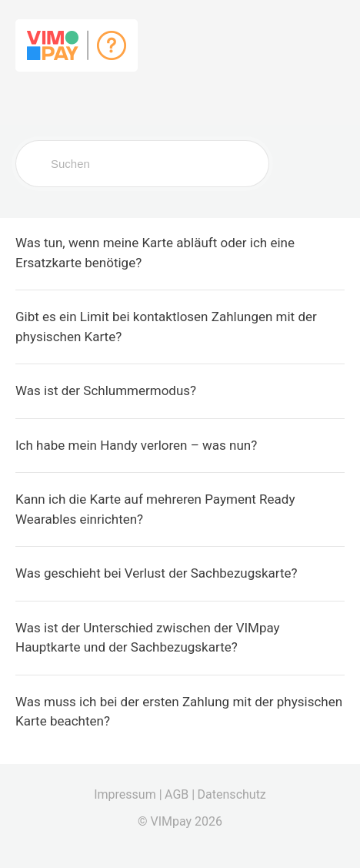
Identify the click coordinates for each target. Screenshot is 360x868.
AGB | (180, 794)
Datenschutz (232, 794)
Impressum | (128, 794)
